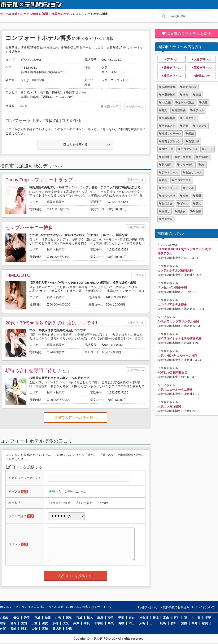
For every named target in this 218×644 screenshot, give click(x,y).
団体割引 (204, 157)
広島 (142, 623)
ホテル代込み (186, 103)
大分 (34, 629)
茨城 (79, 618)
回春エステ (168, 126)
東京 (132, 618)
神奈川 (144, 618)
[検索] (185, 16)
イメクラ (201, 126)
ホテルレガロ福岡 (169, 407)
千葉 (121, 618)
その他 (104, 503)
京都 (55, 623)
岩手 (27, 618)
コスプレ (167, 219)
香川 (174, 623)
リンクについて (205, 607)
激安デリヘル (172, 68)
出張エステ (202, 76)
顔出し (166, 211)
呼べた (57, 491)
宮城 (37, 618)
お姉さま (167, 204)
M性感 (197, 211)
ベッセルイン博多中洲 (172, 287)
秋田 (48, 618)
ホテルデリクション (104, 639)
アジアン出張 (189, 149)
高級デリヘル (136, 180)
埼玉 (111, 618)
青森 (16, 618)
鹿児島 (57, 629)
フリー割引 (187, 165)
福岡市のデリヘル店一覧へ (75, 418)
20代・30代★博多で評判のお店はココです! (51, 323)
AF (203, 165)
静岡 (13, 623)
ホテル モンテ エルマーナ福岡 (177, 355)
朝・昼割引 (184, 157)
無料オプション (171, 141)
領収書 (166, 157)
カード (209, 149)
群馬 (100, 618)
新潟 (156, 618)
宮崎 (45, 629)
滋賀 (45, 623)
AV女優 (166, 103)
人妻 (205, 103)
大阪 (66, 623)
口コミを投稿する (75, 144)
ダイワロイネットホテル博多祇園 (179, 338)
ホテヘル (199, 110)
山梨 (197, 618)
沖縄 (69, 629)
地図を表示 (110, 107)
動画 (164, 180)
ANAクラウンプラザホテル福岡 (178, 321)
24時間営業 (169, 87)
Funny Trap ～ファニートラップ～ (42, 180)
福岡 (50, 202)
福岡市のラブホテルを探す (189, 34)
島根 (121, 623)
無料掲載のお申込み (176, 607)
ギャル (184, 204)
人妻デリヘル (136, 323)
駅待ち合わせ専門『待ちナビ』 (38, 371)
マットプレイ (170, 188)
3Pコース (167, 149)
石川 (176, 618)
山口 (153, 623)
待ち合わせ (190, 87)
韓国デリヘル (172, 76)
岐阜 (3, 623)
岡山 (132, 623)
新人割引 (167, 165)
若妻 (186, 126)
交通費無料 (168, 95)
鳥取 (111, 623)
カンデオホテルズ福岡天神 (175, 270)
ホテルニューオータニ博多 (175, 390)
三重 (34, 623)
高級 (199, 95)
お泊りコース (194, 172)
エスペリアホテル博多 (172, 304)
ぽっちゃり (168, 196)
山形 (58, 618)
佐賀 (3, 629)
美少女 (181, 211)
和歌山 (99, 623)
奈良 (87, 623)
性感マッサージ (171, 134)
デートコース (170, 172)
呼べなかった (77, 491)
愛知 (24, 623)
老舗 (191, 134)
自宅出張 (194, 141)
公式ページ (136, 107)
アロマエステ (183, 180)
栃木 (90, 618)
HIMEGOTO (18, 275)
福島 (69, 618)
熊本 (24, 629)
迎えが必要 (85, 503)
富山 (166, 618)
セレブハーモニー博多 (29, 228)
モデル (190, 188)
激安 (186, 95)
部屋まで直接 (62, 503)
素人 (199, 204)
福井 (187, 618)
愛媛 (184, 623)
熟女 (164, 110)
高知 (195, 623)
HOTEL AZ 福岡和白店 (172, 372)
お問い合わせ (149, 607)
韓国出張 (180, 110)
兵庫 (76, 623)
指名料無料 (168, 118)
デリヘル (138, 275)
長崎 (13, 629)
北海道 (4, 618)
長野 (208, 618)
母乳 (199, 196)
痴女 (186, 196)
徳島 (163, 623)
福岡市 (60, 202)
